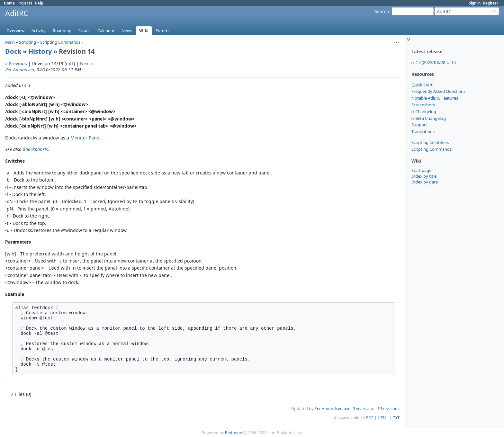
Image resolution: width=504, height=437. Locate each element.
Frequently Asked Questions (438, 91)
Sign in (475, 3)
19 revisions (388, 409)
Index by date (425, 182)
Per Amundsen (20, 70)
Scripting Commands (432, 149)
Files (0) (20, 394)
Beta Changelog (431, 118)
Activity (39, 31)
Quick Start (422, 85)
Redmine (234, 433)
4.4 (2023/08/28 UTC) (436, 62)
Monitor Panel (85, 138)
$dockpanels (35, 149)
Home (9, 3)
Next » (87, 63)
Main (10, 42)
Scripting (27, 42)
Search (382, 11)
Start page (421, 170)
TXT (396, 418)
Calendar (106, 31)
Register (491, 3)
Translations (423, 131)
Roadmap (62, 31)
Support (419, 125)
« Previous (16, 63)
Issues (84, 31)
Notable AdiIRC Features (435, 98)
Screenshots (423, 105)
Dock (13, 51)
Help (39, 3)
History (40, 51)
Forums (163, 31)
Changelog (426, 111)
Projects (25, 3)
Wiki (144, 31)
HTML (383, 418)
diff (70, 63)
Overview (15, 31)
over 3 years (355, 409)
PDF (370, 418)
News (127, 31)
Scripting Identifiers (430, 142)
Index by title (424, 176)
